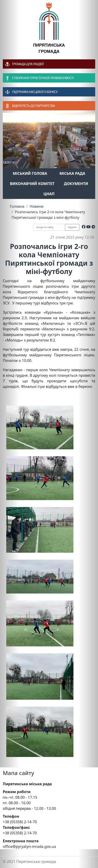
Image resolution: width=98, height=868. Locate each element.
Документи (76, 184)
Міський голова (30, 173)
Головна (17, 206)
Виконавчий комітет (32, 184)
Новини (37, 206)
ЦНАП (49, 194)
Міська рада (72, 173)
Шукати (72, 227)
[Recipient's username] (49, 227)
